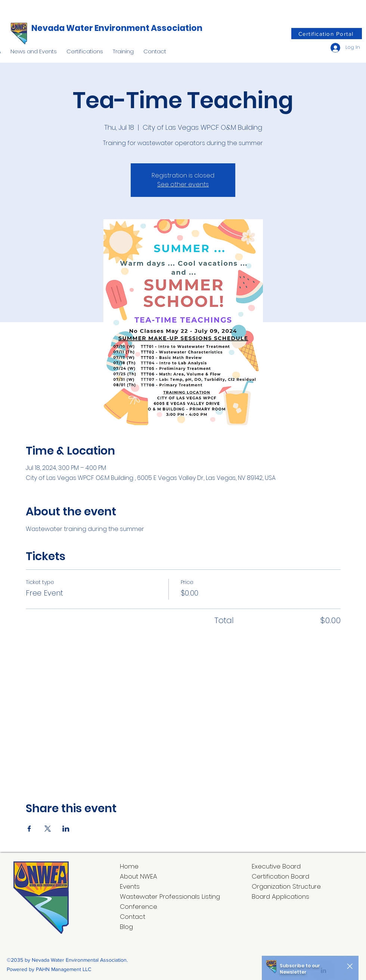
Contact (133, 917)
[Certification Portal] (327, 34)
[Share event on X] (48, 829)
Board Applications (280, 896)
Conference (139, 907)
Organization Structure (286, 886)
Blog (126, 927)
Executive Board (276, 866)
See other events (183, 184)
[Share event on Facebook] (29, 829)
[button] (34, 48)
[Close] (349, 966)
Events (130, 886)
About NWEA (139, 876)
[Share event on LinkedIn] (66, 829)
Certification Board (280, 876)
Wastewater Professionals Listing (170, 896)
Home (129, 866)
